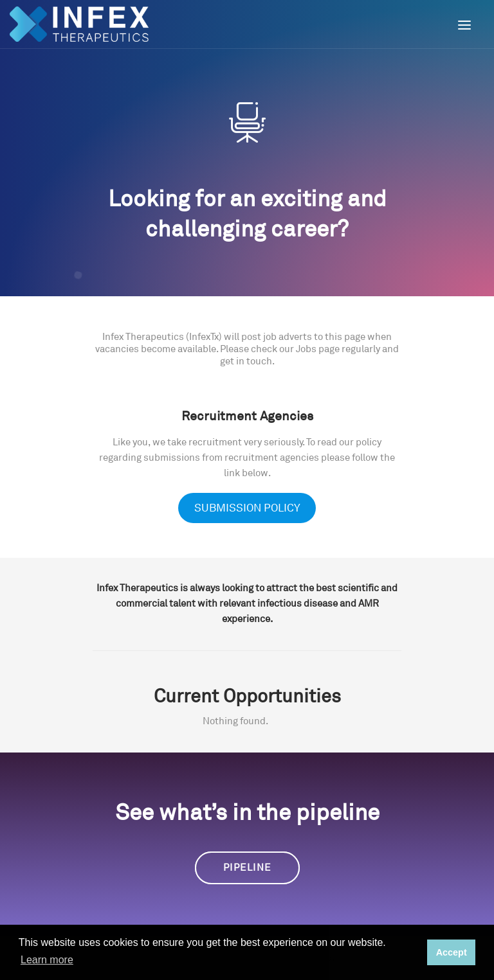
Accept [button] (452, 952)
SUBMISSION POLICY (247, 508)
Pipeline (247, 868)
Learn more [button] (47, 960)
